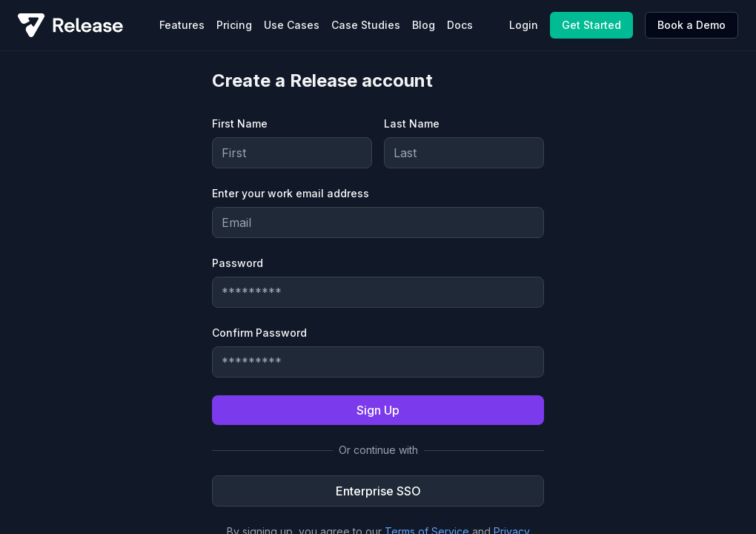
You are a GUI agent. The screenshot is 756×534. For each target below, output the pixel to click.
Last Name (412, 123)
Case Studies (366, 25)
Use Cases (292, 25)
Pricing (234, 25)
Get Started (591, 25)
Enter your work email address (291, 193)
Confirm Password (259, 333)
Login (524, 25)
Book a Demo (692, 25)
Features (182, 25)
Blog (424, 25)
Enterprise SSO (378, 491)
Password (238, 263)
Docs (460, 25)
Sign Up (378, 410)
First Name (240, 123)
